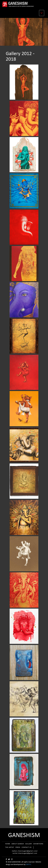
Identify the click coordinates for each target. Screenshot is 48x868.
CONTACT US (27, 847)
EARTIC (28, 865)
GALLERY (29, 844)
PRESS (18, 847)
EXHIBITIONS (38, 844)
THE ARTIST (10, 847)
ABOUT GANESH (18, 844)
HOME (8, 844)
